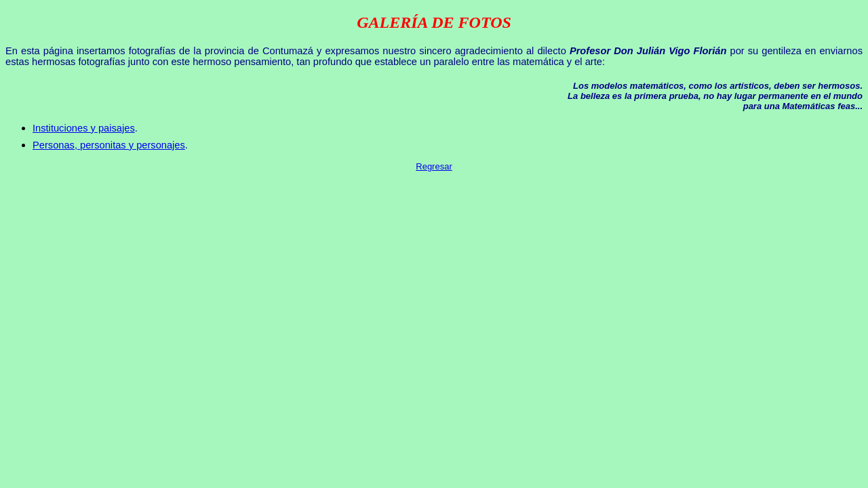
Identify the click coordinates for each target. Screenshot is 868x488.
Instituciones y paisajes (84, 128)
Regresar (434, 166)
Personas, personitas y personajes (109, 145)
